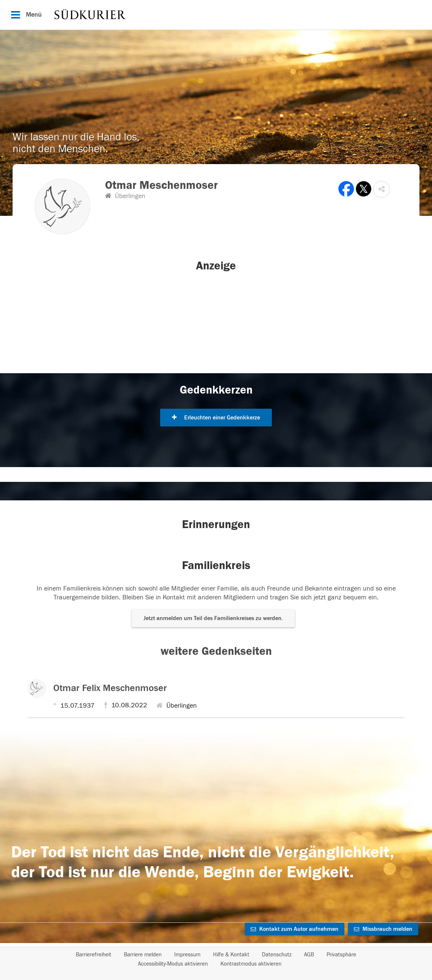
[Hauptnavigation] (216, 15)
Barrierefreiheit (94, 955)
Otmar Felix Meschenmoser (110, 688)
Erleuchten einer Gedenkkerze (216, 418)
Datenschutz (277, 955)
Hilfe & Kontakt (231, 955)
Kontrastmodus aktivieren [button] (251, 964)
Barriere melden (143, 955)
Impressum (187, 955)
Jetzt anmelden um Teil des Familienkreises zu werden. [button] (213, 618)
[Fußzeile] (216, 959)
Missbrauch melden (383, 929)
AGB (309, 955)
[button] (382, 189)
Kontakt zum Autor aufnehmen (295, 929)
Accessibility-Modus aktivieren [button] (173, 964)
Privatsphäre (341, 955)
